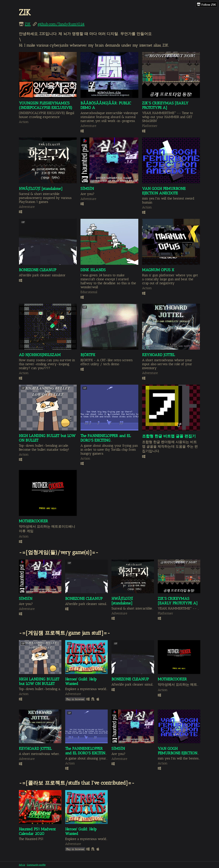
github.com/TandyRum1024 (61, 24)
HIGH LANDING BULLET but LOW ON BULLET (39, 681)
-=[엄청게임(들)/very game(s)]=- (59, 552)
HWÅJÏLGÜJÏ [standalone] (41, 189)
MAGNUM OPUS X (158, 270)
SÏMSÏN (87, 189)
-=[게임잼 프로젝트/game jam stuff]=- (65, 633)
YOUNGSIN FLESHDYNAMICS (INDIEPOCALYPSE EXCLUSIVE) (46, 105)
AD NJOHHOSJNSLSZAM (40, 355)
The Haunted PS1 (31, 839)
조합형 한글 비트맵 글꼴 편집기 (169, 436)
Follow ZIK (206, 4)
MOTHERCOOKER (33, 521)
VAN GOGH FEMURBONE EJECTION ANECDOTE (164, 191)
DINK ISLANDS (93, 270)
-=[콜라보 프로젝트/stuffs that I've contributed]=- (77, 783)
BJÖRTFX (88, 355)
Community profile (36, 865)
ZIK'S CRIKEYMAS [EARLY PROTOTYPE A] (165, 105)
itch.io (22, 865)
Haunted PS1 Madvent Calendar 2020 (37, 831)
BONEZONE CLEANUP (38, 270)
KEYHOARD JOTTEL (158, 355)
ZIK (28, 24)
